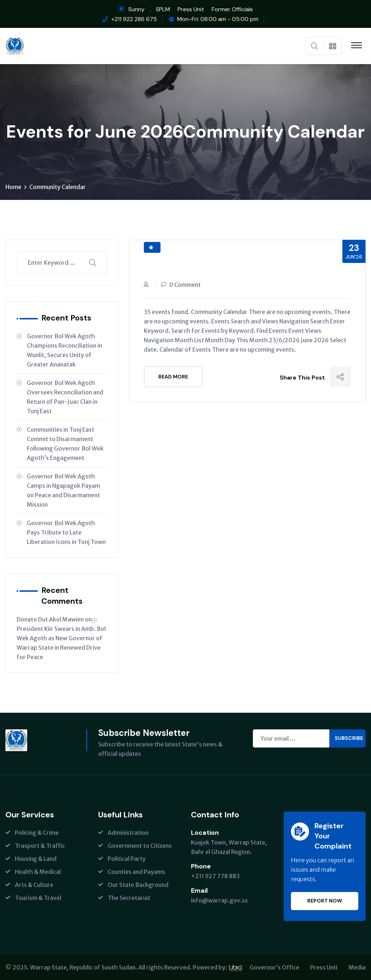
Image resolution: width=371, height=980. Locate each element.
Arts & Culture (34, 885)
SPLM (163, 9)
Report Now (325, 901)
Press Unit (191, 9)
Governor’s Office (274, 967)
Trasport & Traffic (40, 846)
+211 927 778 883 (215, 876)
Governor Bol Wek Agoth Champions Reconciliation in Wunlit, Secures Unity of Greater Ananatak (64, 350)
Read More (173, 377)
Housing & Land (36, 859)
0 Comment (185, 285)
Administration (128, 833)
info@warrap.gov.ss (219, 900)
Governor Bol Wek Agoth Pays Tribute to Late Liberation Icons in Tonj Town (66, 532)
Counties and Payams (136, 872)
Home (13, 187)
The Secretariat (129, 898)
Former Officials (232, 9)
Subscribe (349, 738)
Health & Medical (38, 872)
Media (357, 967)
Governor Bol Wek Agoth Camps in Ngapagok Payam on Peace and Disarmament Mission (63, 490)
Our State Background (138, 885)
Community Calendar (58, 187)
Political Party (127, 859)
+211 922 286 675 (134, 19)
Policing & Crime (37, 833)
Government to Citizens (140, 846)
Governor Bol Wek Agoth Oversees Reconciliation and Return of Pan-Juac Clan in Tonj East (65, 397)
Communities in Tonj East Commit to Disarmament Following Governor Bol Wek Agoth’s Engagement (65, 444)
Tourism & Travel (38, 898)
